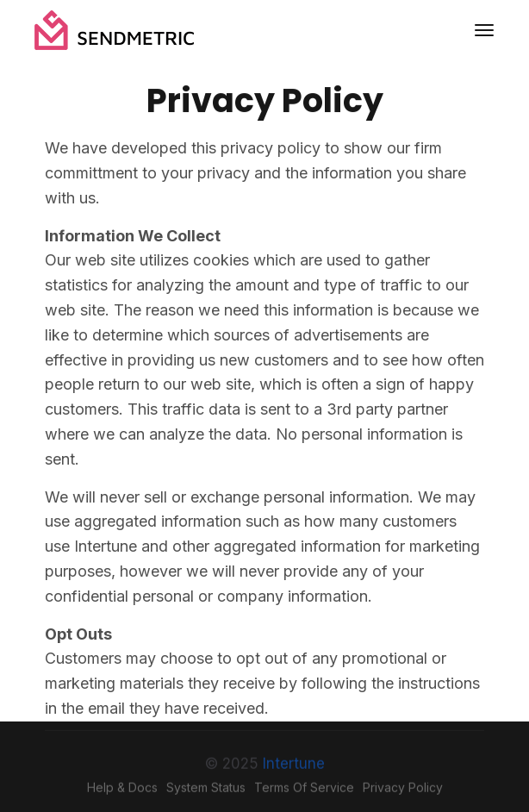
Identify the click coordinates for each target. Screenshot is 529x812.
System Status (206, 791)
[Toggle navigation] (484, 30)
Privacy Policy (403, 791)
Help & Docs (122, 791)
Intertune (294, 767)
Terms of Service (304, 791)
